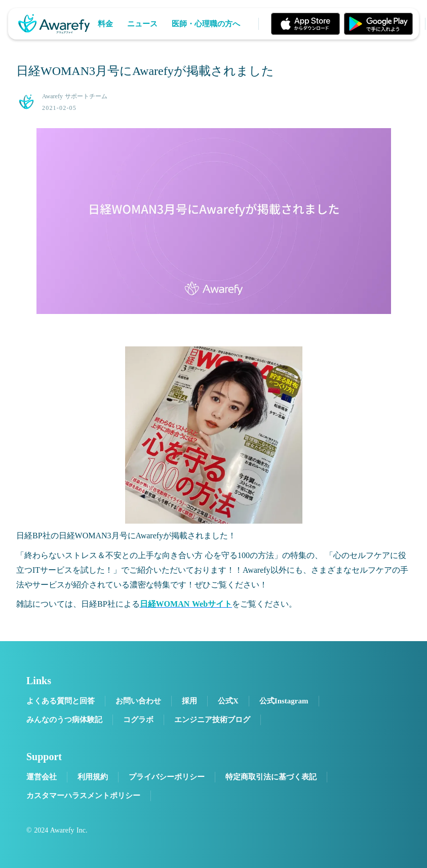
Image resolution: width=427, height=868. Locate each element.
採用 (189, 701)
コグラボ (138, 720)
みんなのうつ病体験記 (64, 720)
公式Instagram (284, 701)
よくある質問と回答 (61, 701)
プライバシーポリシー (167, 777)
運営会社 (42, 777)
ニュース (142, 24)
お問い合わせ (138, 701)
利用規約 (93, 777)
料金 (105, 24)
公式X (228, 701)
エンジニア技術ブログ (212, 720)
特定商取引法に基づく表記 (271, 777)
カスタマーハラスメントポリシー (83, 796)
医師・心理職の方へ (206, 24)
